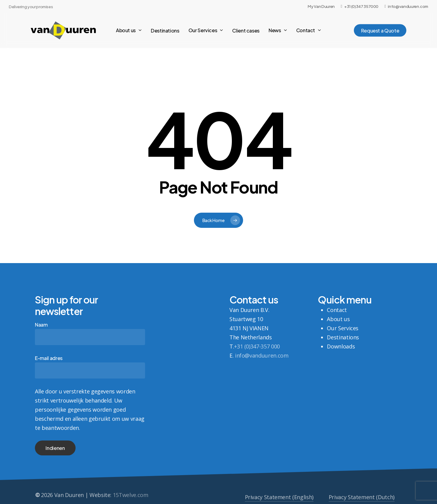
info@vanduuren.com (262, 355)
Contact (337, 310)
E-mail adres (90, 367)
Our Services (343, 328)
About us (338, 319)
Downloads (341, 346)
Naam (90, 333)
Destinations (343, 337)
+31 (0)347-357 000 (257, 346)
